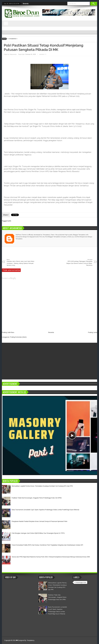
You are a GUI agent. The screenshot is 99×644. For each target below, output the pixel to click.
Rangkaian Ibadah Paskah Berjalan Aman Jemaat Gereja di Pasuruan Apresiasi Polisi (39, 521)
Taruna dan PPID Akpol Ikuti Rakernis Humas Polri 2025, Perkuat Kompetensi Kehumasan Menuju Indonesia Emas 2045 (51, 557)
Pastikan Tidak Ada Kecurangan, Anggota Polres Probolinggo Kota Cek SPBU (37, 498)
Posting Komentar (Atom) (18, 337)
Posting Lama (93, 332)
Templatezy (31, 640)
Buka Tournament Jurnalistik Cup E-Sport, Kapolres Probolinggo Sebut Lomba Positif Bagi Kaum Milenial (45, 510)
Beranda (26, 4)
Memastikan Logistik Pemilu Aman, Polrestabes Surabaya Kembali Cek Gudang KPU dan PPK (42, 486)
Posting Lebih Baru (8, 332)
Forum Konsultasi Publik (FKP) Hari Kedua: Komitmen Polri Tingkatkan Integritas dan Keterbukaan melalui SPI (47, 545)
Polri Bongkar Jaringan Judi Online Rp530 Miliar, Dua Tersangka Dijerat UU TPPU (38, 533)
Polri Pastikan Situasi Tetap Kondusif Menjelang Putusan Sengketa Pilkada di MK (44, 47)
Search (94, 4)
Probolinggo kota (81, 582)
